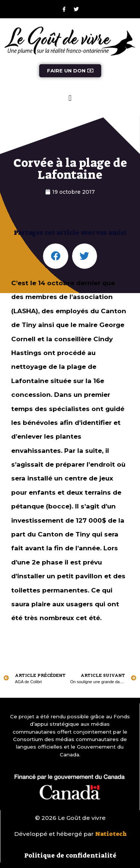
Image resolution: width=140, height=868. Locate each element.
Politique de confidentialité (70, 855)
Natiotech (111, 834)
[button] (70, 98)
